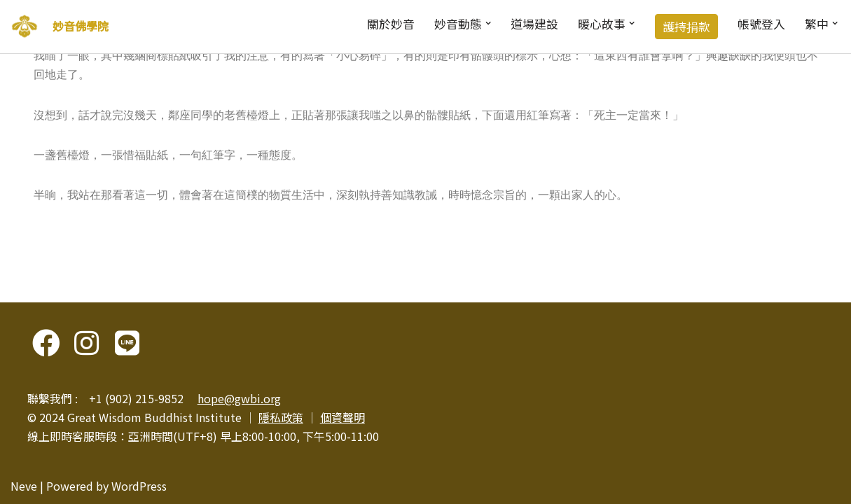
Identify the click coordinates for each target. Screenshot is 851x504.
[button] (488, 23)
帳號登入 (761, 24)
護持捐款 (686, 27)
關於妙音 (391, 24)
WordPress (139, 486)
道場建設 (534, 24)
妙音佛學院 (81, 26)
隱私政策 (281, 417)
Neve (24, 486)
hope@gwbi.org (239, 398)
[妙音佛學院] (25, 27)
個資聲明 (343, 417)
